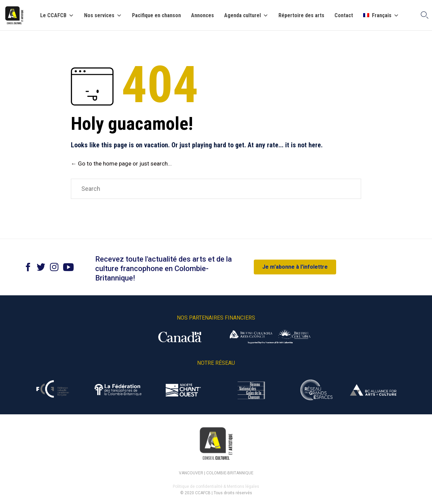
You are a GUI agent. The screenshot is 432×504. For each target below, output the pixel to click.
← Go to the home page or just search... (121, 164)
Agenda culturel (246, 16)
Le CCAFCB (57, 16)
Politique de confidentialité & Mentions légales (216, 486)
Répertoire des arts (301, 16)
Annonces (202, 16)
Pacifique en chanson (156, 16)
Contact (344, 16)
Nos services (103, 16)
